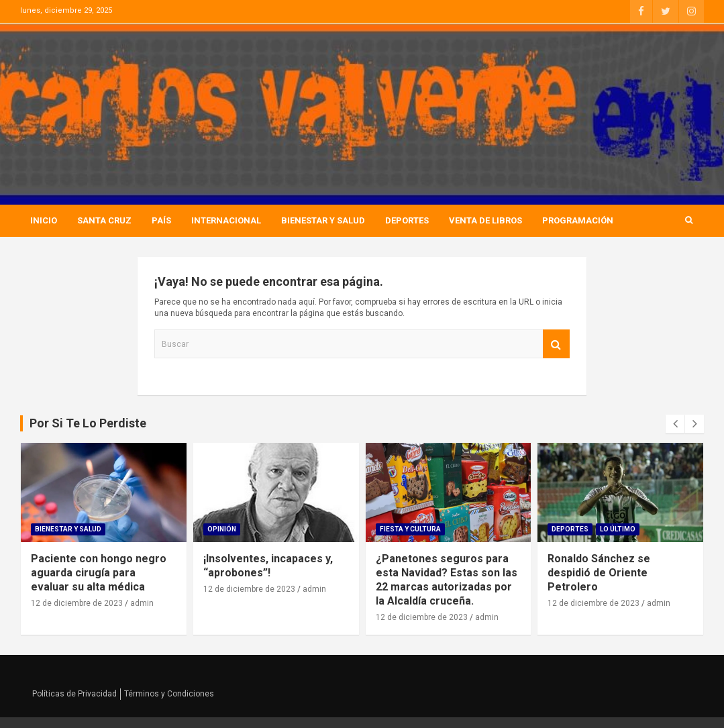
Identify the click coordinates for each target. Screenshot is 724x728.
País (161, 220)
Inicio (44, 220)
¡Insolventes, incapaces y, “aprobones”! (268, 566)
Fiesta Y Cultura (410, 529)
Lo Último (618, 529)
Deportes (407, 220)
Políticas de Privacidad (74, 694)
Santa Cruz (104, 220)
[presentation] (675, 424)
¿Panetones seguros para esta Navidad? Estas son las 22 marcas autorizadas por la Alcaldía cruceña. (447, 579)
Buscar (556, 344)
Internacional (226, 220)
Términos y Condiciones (169, 694)
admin (142, 603)
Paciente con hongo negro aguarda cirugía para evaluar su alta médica (99, 573)
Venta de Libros (485, 220)
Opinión (222, 529)
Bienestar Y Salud (323, 220)
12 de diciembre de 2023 (77, 603)
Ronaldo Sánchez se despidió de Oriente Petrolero (599, 573)
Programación (578, 220)
